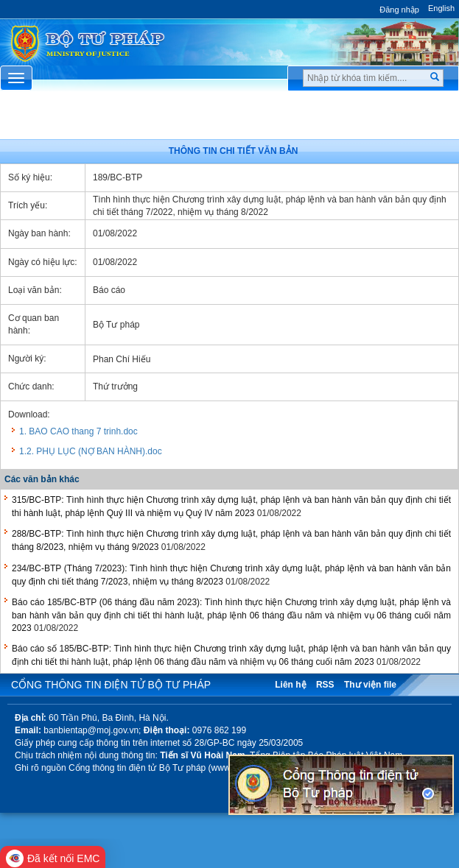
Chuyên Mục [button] (229, 119)
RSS (325, 685)
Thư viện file (370, 685)
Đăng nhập (399, 10)
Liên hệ (290, 685)
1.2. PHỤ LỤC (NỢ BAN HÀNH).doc (91, 451)
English (441, 8)
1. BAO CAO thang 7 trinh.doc (78, 431)
